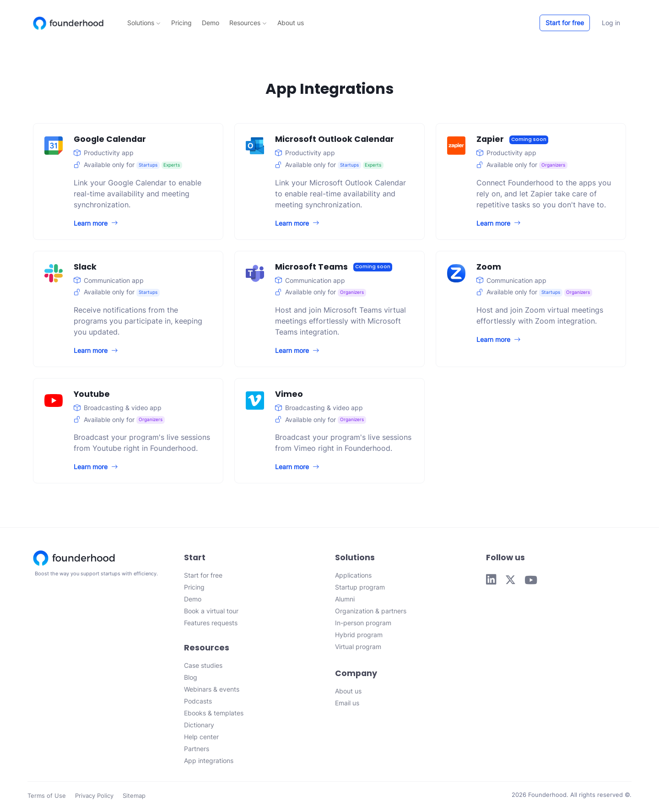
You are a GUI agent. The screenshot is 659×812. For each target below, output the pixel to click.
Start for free (565, 23)
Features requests (211, 623)
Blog (191, 677)
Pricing (181, 23)
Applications (353, 575)
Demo (211, 23)
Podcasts (198, 701)
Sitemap (134, 796)
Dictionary (199, 725)
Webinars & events (212, 689)
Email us (347, 703)
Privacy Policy (94, 796)
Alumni (345, 599)
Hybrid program (359, 635)
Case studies (203, 665)
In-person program (363, 623)
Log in (611, 23)
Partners (197, 749)
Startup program (360, 587)
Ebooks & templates (214, 713)
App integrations (209, 761)
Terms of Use (47, 796)
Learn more (96, 223)
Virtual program (358, 647)
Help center (201, 737)
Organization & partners (371, 611)
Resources (248, 23)
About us (291, 23)
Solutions (144, 23)
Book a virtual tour (211, 611)
